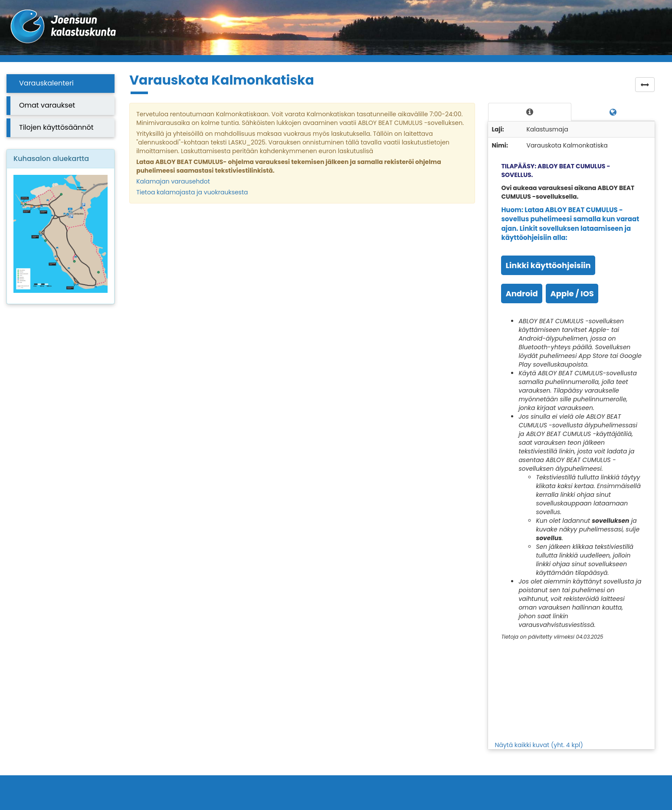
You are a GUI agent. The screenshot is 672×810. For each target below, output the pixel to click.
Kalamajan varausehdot (173, 181)
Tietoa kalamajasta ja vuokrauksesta (192, 192)
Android (521, 294)
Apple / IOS (572, 294)
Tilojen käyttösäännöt (56, 127)
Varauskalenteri (46, 83)
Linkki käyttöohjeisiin (548, 265)
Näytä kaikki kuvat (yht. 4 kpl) (539, 745)
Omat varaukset (47, 105)
